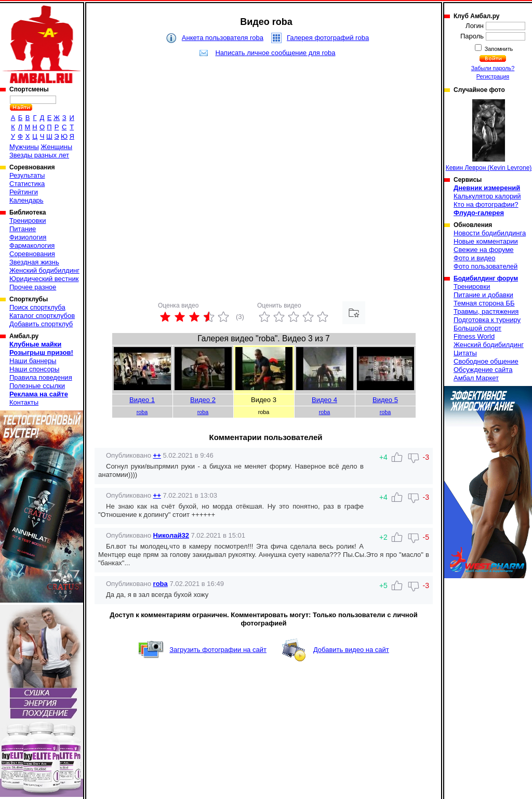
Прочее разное (33, 287)
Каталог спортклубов (42, 316)
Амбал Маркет (476, 378)
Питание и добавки (483, 295)
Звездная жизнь (34, 262)
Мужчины (24, 147)
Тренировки (28, 221)
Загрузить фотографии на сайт (218, 650)
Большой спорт (477, 328)
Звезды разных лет (39, 155)
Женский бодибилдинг (44, 270)
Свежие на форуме (484, 250)
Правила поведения (41, 377)
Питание (23, 229)
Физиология (28, 237)
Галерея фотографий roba (328, 38)
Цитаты (465, 353)
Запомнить (498, 49)
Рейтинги (24, 192)
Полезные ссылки (37, 386)
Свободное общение (486, 361)
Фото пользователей (486, 266)
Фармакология (32, 245)
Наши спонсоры (34, 369)
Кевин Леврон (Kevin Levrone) (489, 135)
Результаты (27, 175)
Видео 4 (324, 400)
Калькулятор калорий (487, 196)
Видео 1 (142, 400)
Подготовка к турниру (487, 320)
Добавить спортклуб (41, 324)
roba (142, 412)
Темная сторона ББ (484, 303)
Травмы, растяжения (486, 311)
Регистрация (493, 76)
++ (157, 455)
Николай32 (171, 535)
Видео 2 (203, 400)
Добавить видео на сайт (351, 650)
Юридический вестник (44, 279)
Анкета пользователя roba (223, 38)
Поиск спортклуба (37, 307)
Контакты (24, 402)
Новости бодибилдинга (490, 233)
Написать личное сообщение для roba (275, 53)
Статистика (27, 184)
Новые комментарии (486, 241)
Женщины (56, 147)
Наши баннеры (33, 361)
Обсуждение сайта (483, 370)
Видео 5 (385, 400)
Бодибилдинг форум (486, 278)
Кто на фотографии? (486, 204)
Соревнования (32, 254)
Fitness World (474, 336)
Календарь (26, 200)
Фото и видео (475, 258)
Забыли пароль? (493, 68)
